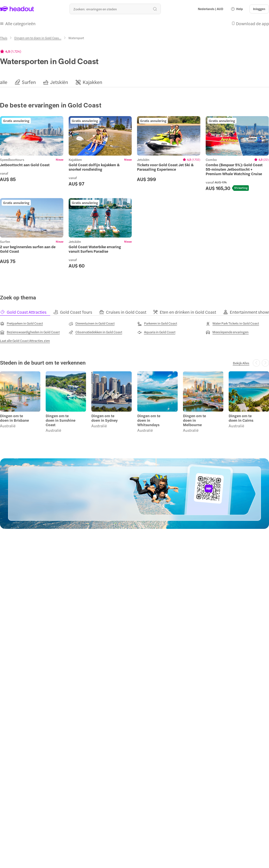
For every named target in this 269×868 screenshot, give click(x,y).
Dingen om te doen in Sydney (105, 418)
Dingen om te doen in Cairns (241, 418)
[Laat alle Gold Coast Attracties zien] (25, 341)
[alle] (4, 82)
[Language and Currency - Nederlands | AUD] (211, 9)
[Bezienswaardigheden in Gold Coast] (30, 332)
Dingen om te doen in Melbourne (194, 420)
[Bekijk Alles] (241, 363)
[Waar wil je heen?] (115, 9)
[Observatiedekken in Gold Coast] (95, 332)
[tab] (26, 312)
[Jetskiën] (59, 82)
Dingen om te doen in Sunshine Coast (61, 420)
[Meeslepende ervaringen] (227, 332)
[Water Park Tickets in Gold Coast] (232, 323)
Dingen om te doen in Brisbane (14, 418)
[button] (237, 9)
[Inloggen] (259, 9)
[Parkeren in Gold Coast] (157, 323)
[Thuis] (4, 38)
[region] (134, 82)
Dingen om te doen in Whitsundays (149, 420)
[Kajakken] (92, 82)
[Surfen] (29, 82)
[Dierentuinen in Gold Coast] (92, 323)
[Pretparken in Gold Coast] (21, 323)
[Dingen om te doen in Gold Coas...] (38, 38)
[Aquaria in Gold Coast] (156, 332)
